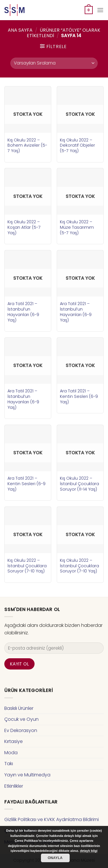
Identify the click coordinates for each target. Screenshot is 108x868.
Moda (11, 753)
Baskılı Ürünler (19, 708)
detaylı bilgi (89, 851)
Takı (9, 764)
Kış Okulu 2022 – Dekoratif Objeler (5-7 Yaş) (77, 145)
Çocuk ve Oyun (21, 719)
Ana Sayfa (20, 30)
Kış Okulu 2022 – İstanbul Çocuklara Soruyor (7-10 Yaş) (27, 566)
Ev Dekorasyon (21, 730)
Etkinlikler (14, 786)
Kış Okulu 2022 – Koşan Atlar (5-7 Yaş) (24, 227)
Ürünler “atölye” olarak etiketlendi (64, 33)
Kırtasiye (14, 741)
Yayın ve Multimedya (27, 775)
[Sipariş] (54, 63)
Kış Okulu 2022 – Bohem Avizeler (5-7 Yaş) (27, 145)
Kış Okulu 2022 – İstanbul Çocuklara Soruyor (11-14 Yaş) (79, 484)
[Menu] (100, 10)
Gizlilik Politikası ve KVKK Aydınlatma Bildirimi (52, 819)
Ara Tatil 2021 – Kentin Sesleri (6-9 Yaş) (79, 396)
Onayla (55, 858)
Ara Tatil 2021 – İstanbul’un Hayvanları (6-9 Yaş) (23, 312)
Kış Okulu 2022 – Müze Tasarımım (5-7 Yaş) (77, 227)
